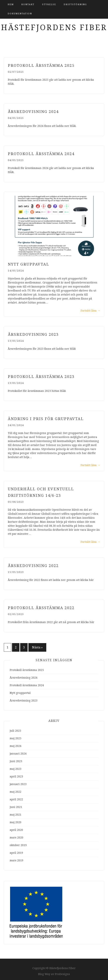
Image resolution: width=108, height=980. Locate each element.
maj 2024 (16, 746)
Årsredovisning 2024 (33, 112)
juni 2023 (16, 761)
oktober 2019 (18, 845)
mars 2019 (16, 860)
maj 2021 (16, 815)
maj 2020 (16, 822)
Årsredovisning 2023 (33, 334)
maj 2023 (16, 769)
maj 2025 (16, 738)
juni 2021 (16, 807)
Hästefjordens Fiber (54, 28)
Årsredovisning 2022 (33, 566)
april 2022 (16, 799)
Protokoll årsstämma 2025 (41, 65)
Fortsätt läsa (90, 311)
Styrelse (49, 4)
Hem (11, 4)
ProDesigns (62, 974)
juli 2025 (15, 731)
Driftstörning (75, 4)
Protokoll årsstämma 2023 (41, 377)
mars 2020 (16, 837)
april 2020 (16, 830)
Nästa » (37, 647)
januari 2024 (18, 754)
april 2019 (16, 853)
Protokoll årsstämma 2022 (41, 608)
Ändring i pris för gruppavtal (46, 419)
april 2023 (16, 776)
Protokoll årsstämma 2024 (41, 154)
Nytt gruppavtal (28, 264)
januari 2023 (18, 784)
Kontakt (28, 4)
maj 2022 (16, 792)
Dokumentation (20, 14)
